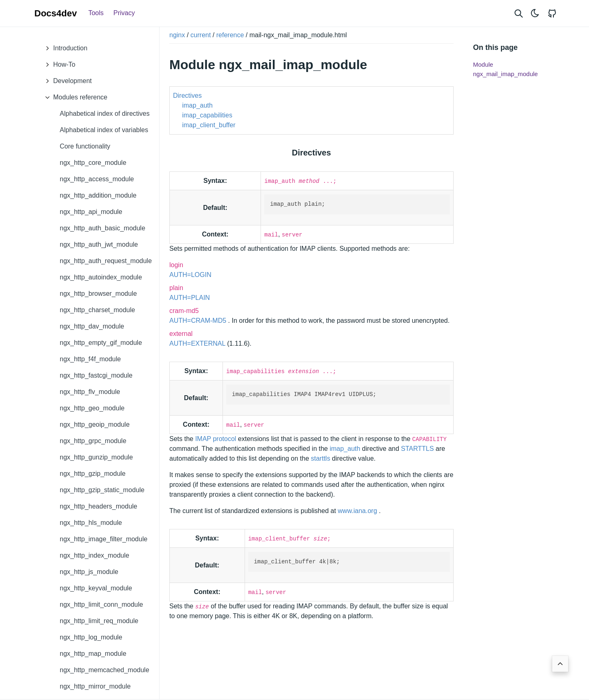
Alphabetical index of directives (105, 114)
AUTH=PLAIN (190, 298)
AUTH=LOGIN (190, 275)
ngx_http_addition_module (98, 195)
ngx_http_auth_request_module (106, 261)
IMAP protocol (217, 439)
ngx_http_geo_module (92, 408)
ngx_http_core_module (93, 163)
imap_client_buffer (209, 125)
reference (230, 35)
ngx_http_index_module (94, 555)
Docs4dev (56, 13)
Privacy (124, 13)
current (201, 35)
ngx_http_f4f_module (90, 359)
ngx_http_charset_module (97, 310)
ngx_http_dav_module (92, 326)
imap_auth (197, 105)
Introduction (64, 48)
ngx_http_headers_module (98, 506)
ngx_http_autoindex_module (101, 277)
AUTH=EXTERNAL (198, 343)
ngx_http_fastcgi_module (96, 375)
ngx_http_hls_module (91, 523)
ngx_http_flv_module (90, 392)
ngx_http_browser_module (98, 294)
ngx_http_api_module (91, 212)
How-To (58, 65)
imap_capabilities (207, 115)
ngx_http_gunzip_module (96, 457)
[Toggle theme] (535, 13)
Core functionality (85, 146)
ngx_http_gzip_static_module (102, 490)
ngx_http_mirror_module (95, 686)
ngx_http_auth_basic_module (102, 228)
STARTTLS (418, 449)
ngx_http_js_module (89, 572)
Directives (187, 96)
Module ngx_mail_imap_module (506, 69)
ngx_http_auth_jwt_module (99, 244)
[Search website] (519, 13)
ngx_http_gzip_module (93, 474)
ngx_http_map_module (93, 654)
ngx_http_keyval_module (96, 588)
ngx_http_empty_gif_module (101, 343)
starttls (320, 458)
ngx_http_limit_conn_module (101, 604)
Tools (96, 13)
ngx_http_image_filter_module (103, 539)
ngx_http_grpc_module (93, 441)
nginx (177, 35)
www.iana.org (359, 511)
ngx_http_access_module (97, 179)
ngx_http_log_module (91, 637)
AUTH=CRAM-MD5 (199, 321)
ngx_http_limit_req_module (99, 621)
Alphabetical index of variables (104, 130)
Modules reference (74, 97)
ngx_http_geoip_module (95, 424)
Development (66, 81)
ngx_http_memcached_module (105, 670)
